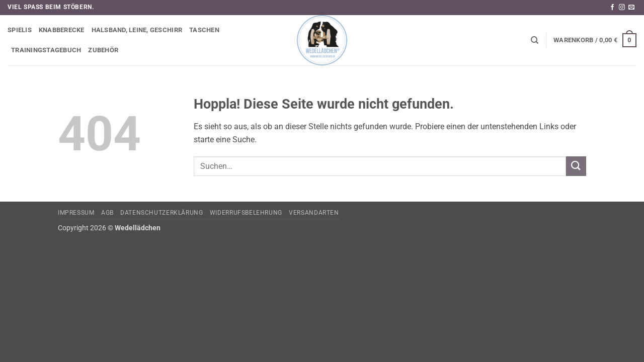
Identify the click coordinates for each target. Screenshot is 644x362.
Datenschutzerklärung (162, 213)
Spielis (20, 30)
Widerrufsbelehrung (246, 213)
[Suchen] (535, 40)
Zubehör (103, 50)
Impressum (76, 213)
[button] (595, 40)
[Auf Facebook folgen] (612, 8)
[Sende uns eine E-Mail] (631, 8)
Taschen (204, 30)
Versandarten (314, 213)
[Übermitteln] (576, 166)
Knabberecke (62, 30)
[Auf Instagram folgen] (622, 8)
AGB (107, 213)
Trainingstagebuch (46, 50)
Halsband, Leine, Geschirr (137, 30)
